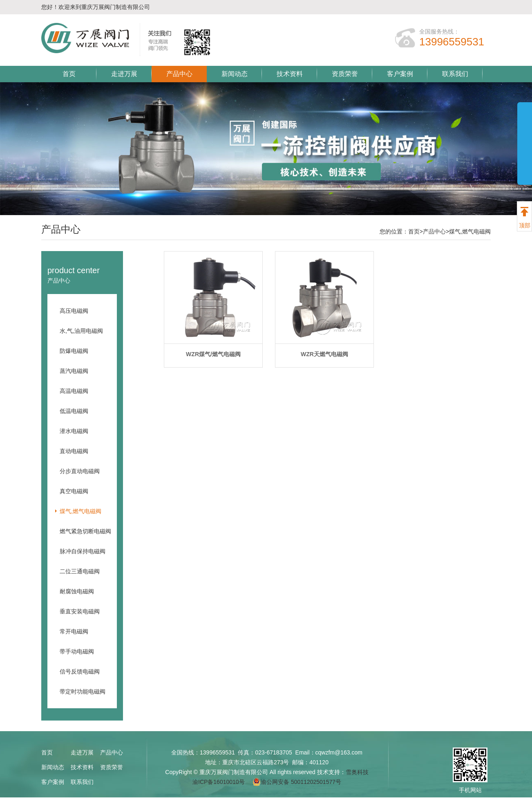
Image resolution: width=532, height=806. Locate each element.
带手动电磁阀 (77, 651)
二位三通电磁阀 (80, 571)
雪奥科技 (357, 772)
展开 (525, 152)
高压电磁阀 (74, 311)
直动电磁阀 (74, 451)
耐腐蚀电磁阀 (77, 591)
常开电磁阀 (74, 631)
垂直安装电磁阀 (80, 611)
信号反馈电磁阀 (80, 671)
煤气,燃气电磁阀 (470, 231)
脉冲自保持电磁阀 (83, 551)
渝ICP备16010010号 (219, 782)
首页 (69, 74)
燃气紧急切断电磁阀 (85, 531)
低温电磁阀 (74, 411)
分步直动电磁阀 (80, 471)
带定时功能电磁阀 (83, 691)
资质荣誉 (345, 74)
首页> (416, 231)
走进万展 (124, 74)
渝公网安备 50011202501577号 (297, 782)
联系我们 (455, 74)
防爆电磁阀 (74, 351)
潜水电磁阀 (74, 431)
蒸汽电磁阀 (74, 371)
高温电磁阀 (74, 391)
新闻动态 (235, 74)
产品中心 (179, 74)
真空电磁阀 (74, 491)
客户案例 (400, 74)
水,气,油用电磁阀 (81, 331)
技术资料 (290, 74)
